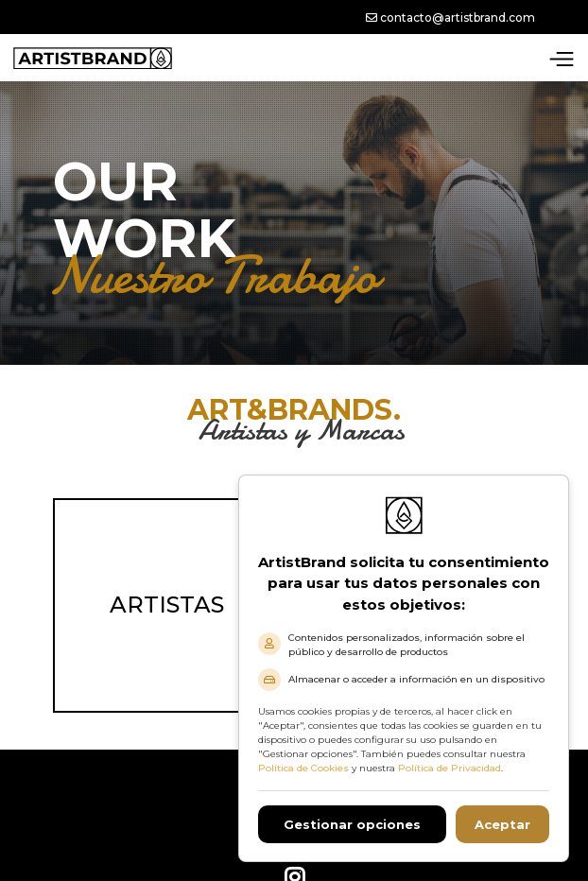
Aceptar (502, 824)
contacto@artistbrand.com (450, 17)
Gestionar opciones (352, 824)
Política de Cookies (303, 768)
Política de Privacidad (450, 768)
